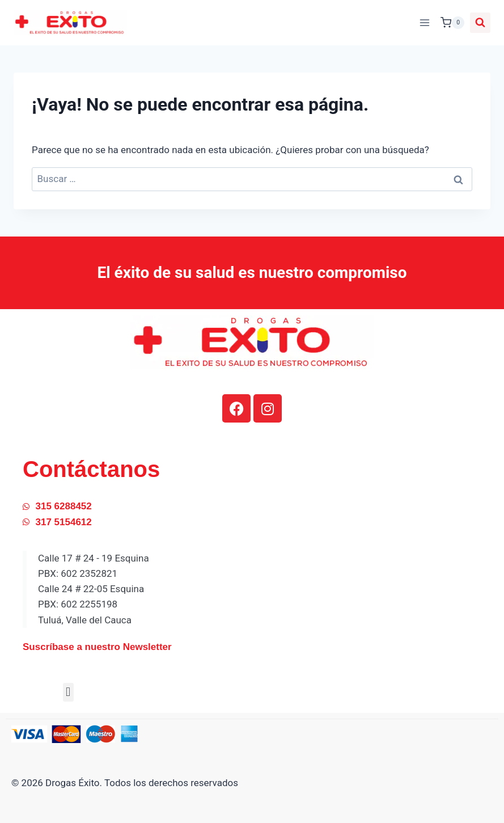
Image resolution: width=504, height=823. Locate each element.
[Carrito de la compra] (452, 23)
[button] (68, 692)
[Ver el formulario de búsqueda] (480, 23)
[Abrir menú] (424, 22)
